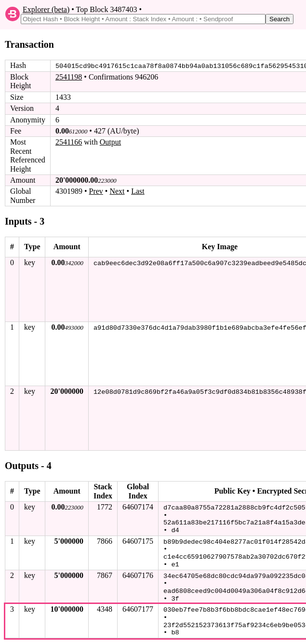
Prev (96, 191)
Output (110, 142)
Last (138, 191)
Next (117, 191)
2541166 (69, 142)
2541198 (69, 77)
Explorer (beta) (46, 9)
